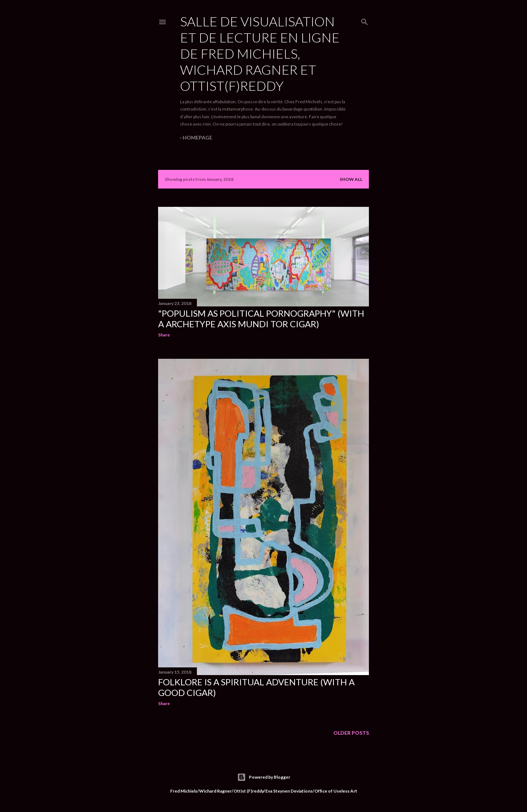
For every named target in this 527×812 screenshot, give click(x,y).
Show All (351, 179)
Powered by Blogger (264, 777)
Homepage (197, 137)
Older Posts (351, 733)
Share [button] (164, 335)
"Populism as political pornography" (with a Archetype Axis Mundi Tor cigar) (261, 319)
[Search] (365, 21)
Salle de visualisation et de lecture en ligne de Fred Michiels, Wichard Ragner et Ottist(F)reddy (260, 53)
